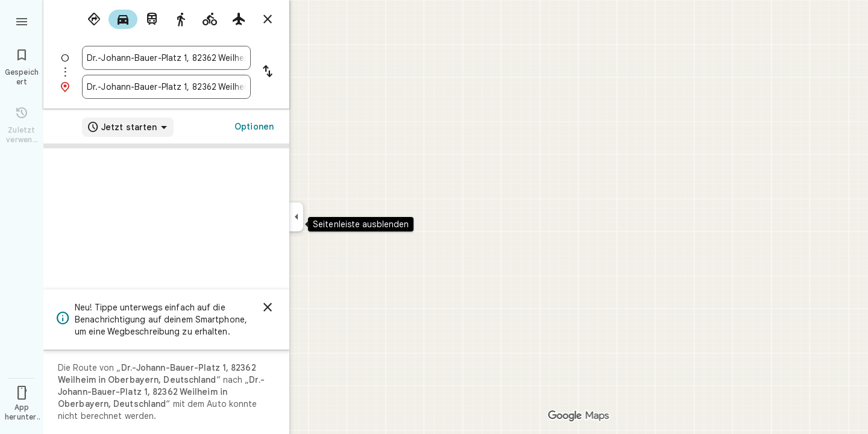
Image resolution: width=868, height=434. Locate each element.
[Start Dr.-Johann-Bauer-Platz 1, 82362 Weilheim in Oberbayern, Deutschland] (166, 58)
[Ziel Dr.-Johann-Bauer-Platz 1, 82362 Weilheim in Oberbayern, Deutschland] (166, 87)
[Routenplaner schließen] (268, 19)
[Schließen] (268, 307)
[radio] (94, 19)
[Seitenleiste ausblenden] (296, 217)
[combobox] (166, 58)
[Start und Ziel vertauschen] (268, 72)
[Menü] (22, 20)
